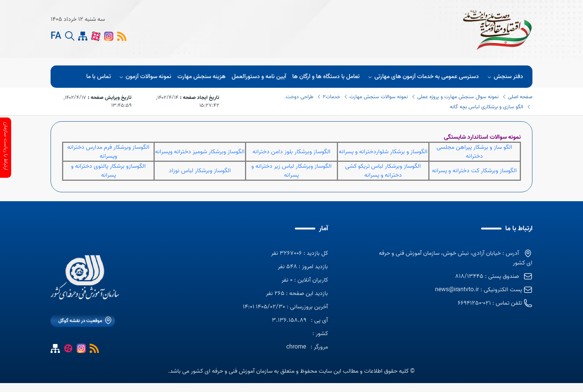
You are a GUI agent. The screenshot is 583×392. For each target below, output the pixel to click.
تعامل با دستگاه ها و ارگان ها (326, 77)
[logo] (295, 29)
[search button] (70, 36)
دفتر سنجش (504, 77)
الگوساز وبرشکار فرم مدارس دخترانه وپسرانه (108, 152)
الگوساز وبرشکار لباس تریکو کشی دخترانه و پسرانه (383, 171)
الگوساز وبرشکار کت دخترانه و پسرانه (474, 171)
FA (56, 36)
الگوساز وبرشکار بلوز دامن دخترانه (291, 152)
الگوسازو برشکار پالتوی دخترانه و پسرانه (108, 171)
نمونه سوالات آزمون (144, 77)
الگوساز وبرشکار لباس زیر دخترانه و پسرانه (291, 171)
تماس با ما (99, 77)
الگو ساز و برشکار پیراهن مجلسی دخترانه (474, 152)
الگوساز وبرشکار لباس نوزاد (200, 171)
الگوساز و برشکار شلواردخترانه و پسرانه (383, 152)
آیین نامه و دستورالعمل (259, 77)
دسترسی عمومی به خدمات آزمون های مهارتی (422, 77)
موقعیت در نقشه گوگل (80, 321)
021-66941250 (474, 303)
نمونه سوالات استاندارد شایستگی (482, 137)
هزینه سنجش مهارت (202, 77)
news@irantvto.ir (457, 290)
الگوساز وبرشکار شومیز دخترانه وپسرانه (200, 152)
